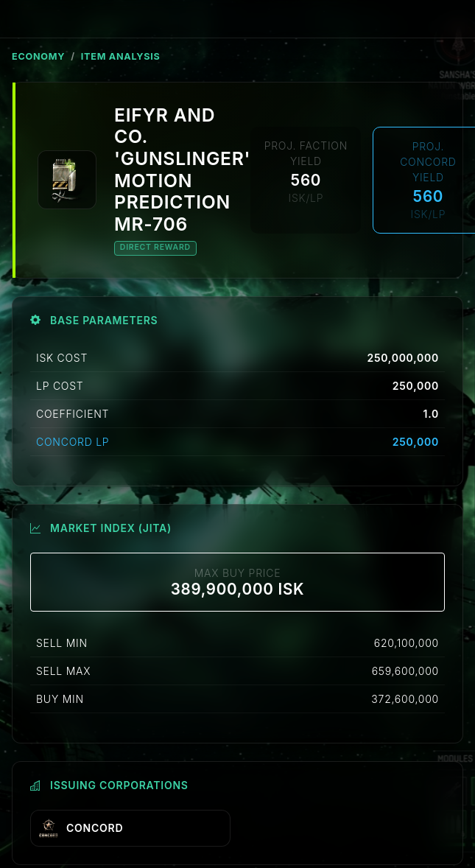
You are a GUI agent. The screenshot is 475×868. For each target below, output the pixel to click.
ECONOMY (38, 56)
